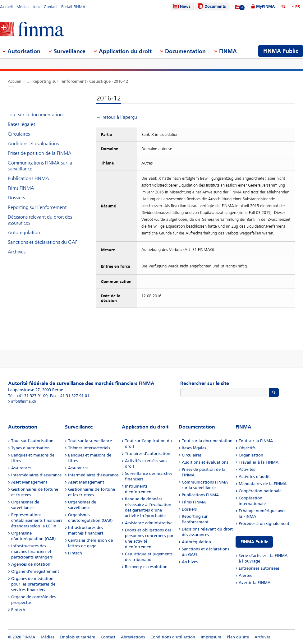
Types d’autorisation (30, 448)
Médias (23, 7)
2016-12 (121, 81)
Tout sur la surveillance (90, 441)
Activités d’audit (254, 477)
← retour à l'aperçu (117, 117)
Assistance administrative (149, 523)
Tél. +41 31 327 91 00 (28, 396)
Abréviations (133, 637)
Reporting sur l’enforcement (59, 81)
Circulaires (19, 134)
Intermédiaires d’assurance (36, 475)
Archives (17, 252)
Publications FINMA (28, 178)
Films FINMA (21, 188)
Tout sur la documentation (35, 115)
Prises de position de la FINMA (40, 153)
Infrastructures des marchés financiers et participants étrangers (32, 551)
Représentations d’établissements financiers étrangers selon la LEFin (37, 520)
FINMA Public (254, 542)
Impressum (211, 637)
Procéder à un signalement (264, 524)
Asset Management (29, 482)
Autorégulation (24, 232)
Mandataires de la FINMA (263, 484)
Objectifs (247, 448)
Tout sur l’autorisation (32, 441)
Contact (51, 7)
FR (298, 6)
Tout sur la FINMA (256, 441)
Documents (211, 6)
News (181, 6)
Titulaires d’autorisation (148, 454)
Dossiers (16, 198)
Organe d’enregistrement (35, 571)
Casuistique (100, 81)
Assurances (21, 468)
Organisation (251, 455)
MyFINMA (265, 6)
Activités (247, 469)
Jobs (37, 7)
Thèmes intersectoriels (89, 448)
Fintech (18, 610)
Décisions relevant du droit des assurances (40, 220)
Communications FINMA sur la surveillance (40, 166)
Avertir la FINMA (255, 583)
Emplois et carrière (77, 637)
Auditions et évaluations (33, 144)
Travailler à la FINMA (259, 462)
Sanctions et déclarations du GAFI (43, 242)
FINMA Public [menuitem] (281, 51)
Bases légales (21, 124)
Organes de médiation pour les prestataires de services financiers (33, 584)
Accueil (6, 7)
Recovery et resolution (146, 567)
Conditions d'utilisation (173, 637)
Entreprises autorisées (259, 568)
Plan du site (238, 637)
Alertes (245, 575)
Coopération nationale (260, 491)
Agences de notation (31, 564)
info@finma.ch (24, 401)
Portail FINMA (73, 7)
